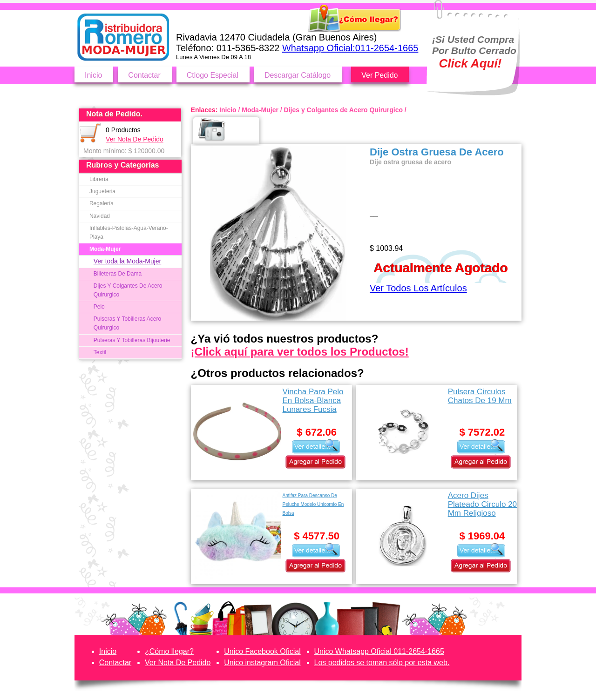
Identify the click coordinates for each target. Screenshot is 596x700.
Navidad (100, 216)
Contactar (144, 75)
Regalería (102, 203)
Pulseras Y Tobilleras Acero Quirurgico (127, 323)
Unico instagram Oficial (262, 663)
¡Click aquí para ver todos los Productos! (300, 352)
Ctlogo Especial (213, 75)
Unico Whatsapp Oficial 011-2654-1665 (379, 651)
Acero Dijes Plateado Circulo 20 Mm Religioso (482, 504)
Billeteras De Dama (118, 274)
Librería (99, 179)
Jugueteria (102, 191)
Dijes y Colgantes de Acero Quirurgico (343, 110)
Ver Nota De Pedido (135, 139)
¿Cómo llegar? (169, 651)
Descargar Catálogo (298, 75)
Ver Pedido (379, 75)
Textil (100, 352)
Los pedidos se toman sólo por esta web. (382, 663)
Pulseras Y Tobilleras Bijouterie (132, 340)
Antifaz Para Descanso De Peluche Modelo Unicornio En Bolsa (313, 504)
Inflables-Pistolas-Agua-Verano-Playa (129, 232)
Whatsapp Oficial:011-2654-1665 (350, 48)
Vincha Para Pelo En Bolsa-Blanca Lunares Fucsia (313, 400)
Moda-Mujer (105, 249)
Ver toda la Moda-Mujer (128, 261)
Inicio (93, 75)
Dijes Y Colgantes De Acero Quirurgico (128, 290)
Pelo (99, 307)
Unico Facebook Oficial (262, 651)
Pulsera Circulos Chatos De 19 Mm (480, 396)
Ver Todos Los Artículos (418, 288)
